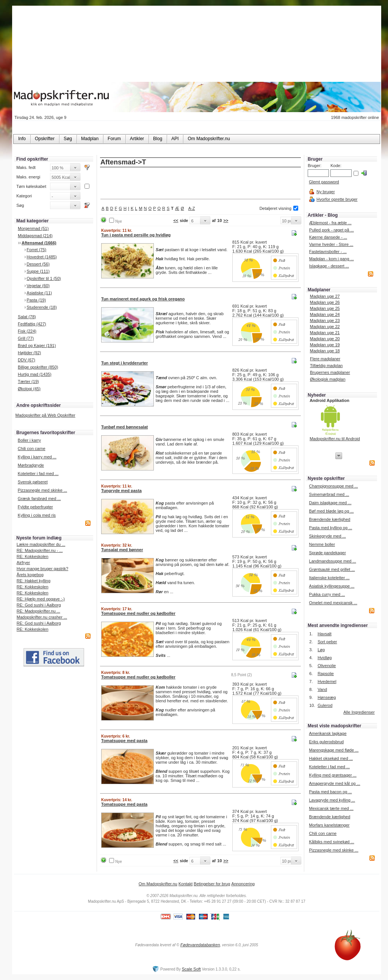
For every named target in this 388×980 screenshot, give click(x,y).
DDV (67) (27, 360)
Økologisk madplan (328, 379)
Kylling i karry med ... (37, 457)
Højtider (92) (29, 353)
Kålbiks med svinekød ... (331, 842)
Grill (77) (26, 338)
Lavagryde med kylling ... (332, 800)
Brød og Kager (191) (37, 345)
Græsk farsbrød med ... (39, 499)
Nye (119, 221)
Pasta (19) (36, 300)
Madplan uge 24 (325, 314)
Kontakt (185, 884)
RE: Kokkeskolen (33, 556)
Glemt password (324, 182)
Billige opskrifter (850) (38, 367)
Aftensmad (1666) (39, 243)
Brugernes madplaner (330, 372)
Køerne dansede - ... (328, 237)
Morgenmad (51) (33, 228)
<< (176, 220)
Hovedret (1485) (42, 257)
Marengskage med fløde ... (334, 750)
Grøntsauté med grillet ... (332, 569)
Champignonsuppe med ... (334, 486)
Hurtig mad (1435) (35, 374)
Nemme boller (322, 544)
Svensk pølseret (33, 482)
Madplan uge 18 (325, 351)
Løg (321, 650)
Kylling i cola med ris (37, 515)
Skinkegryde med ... (328, 536)
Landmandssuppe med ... (333, 561)
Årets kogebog (30, 575)
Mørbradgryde (31, 465)
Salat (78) (27, 317)
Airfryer (23, 563)
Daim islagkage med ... (330, 503)
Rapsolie (326, 674)
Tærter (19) (28, 381)
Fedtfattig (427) (32, 324)
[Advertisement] (200, 184)
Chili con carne (32, 449)
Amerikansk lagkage (328, 733)
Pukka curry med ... (327, 594)
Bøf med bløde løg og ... (332, 511)
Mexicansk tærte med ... (331, 808)
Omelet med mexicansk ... (333, 603)
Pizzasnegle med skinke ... (42, 490)
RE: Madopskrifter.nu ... (38, 611)
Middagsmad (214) (35, 236)
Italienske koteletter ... (329, 578)
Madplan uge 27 (325, 296)
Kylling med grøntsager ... (332, 775)
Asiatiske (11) (39, 293)
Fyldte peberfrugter (35, 507)
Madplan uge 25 (325, 308)
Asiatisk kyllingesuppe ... (332, 586)
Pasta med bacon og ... (330, 792)
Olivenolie (327, 666)
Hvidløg (325, 658)
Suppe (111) (38, 271)
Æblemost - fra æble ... (330, 223)
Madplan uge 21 (325, 333)
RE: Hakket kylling (34, 581)
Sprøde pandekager (328, 553)
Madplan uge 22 (325, 327)
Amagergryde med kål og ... (334, 783)
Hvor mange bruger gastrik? (42, 569)
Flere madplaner (325, 359)
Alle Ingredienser (359, 712)
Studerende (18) (42, 307)
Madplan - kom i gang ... (332, 259)
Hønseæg (327, 697)
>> (226, 220)
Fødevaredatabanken (200, 945)
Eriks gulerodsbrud (326, 742)
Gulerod (325, 705)
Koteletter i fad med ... (38, 474)
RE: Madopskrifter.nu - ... (40, 550)
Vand (322, 689)
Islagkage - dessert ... (329, 266)
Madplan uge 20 (325, 339)
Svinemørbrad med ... (329, 494)
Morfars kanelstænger (329, 825)
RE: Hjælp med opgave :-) (41, 599)
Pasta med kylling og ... (331, 528)
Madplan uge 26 (325, 302)
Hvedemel (327, 681)
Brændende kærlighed (330, 519)
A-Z (192, 208)
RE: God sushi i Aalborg (39, 605)
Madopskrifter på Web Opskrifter (45, 415)
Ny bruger (325, 192)
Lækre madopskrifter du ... (41, 544)
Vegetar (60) (38, 286)
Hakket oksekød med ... (331, 758)
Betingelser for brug (212, 884)
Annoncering (243, 884)
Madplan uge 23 (325, 320)
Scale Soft (191, 969)
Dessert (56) (38, 264)
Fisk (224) (27, 331)
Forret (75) (36, 250)
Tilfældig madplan (326, 366)
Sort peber (327, 642)
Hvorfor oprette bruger (337, 199)
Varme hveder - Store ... (331, 244)
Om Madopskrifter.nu (158, 884)
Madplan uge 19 (325, 345)
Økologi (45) (29, 389)
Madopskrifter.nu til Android (335, 439)
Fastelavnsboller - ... (328, 252)
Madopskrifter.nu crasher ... (42, 617)
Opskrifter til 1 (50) (44, 278)
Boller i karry (29, 440)
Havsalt (325, 634)
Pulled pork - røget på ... (332, 230)
